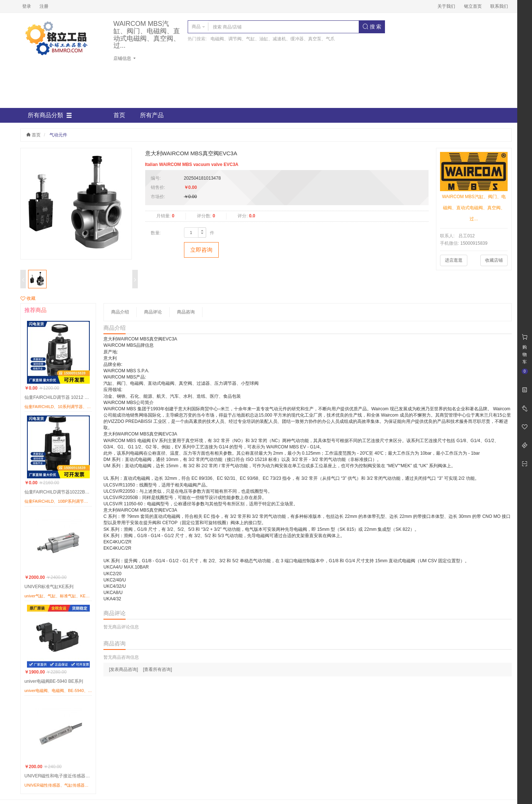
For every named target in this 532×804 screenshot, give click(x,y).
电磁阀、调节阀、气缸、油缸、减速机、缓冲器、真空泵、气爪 (273, 39)
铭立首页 (473, 6)
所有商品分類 (50, 115)
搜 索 (372, 27)
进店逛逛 (454, 260)
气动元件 (58, 135)
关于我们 (446, 6)
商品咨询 (186, 312)
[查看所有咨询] (158, 669)
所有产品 (152, 115)
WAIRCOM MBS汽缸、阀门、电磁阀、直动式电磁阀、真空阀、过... (147, 35)
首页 (119, 115)
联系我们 (499, 6)
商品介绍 (120, 312)
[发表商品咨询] (124, 669)
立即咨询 (201, 250)
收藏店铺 (494, 260)
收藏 (28, 298)
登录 (27, 6)
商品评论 (153, 312)
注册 (44, 6)
